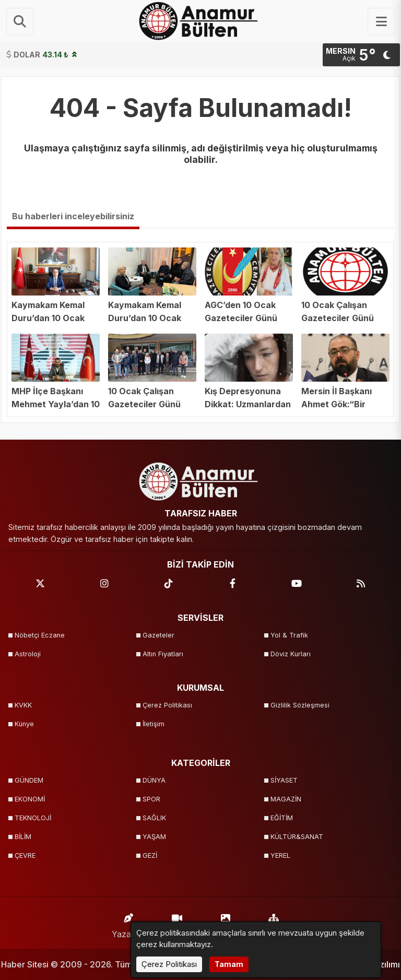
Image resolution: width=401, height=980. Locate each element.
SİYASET (284, 780)
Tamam (229, 964)
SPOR (151, 799)
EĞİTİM (282, 818)
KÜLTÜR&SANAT (297, 837)
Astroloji (28, 654)
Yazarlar (128, 923)
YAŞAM (154, 837)
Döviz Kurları (291, 654)
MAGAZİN (286, 799)
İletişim (154, 724)
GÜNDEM (29, 780)
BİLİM (23, 837)
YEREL (280, 855)
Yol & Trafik (289, 635)
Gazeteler (158, 635)
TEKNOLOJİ (33, 818)
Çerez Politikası (167, 705)
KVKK (23, 705)
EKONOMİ (30, 799)
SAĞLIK (154, 818)
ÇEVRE (25, 855)
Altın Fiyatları (163, 654)
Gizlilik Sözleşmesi (300, 705)
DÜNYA (154, 780)
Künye (24, 724)
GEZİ (150, 855)
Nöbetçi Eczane (40, 635)
